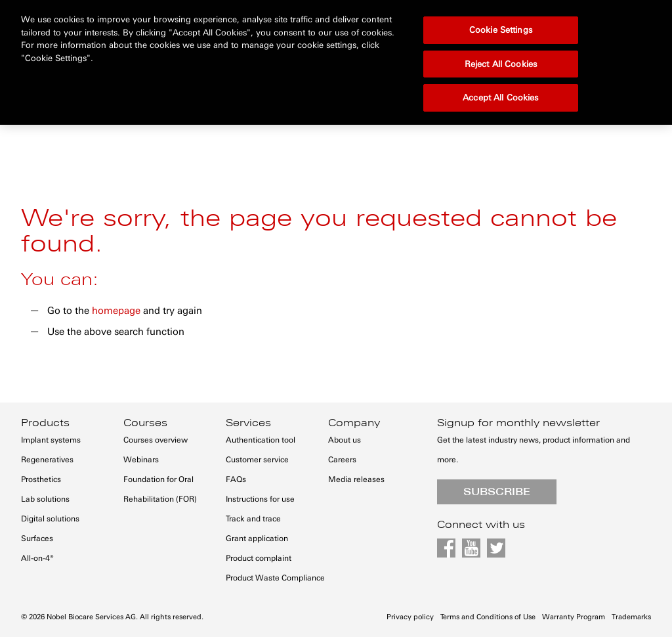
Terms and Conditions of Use (488, 617)
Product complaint (259, 558)
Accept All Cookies (500, 60)
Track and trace (253, 519)
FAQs (236, 479)
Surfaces (37, 538)
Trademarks (631, 617)
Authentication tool (261, 440)
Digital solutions (50, 519)
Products (45, 423)
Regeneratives (47, 460)
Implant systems (51, 440)
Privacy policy (410, 617)
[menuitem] (51, 91)
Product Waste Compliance (275, 578)
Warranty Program (574, 617)
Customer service (257, 460)
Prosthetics (41, 479)
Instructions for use (260, 499)
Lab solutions (45, 499)
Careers (342, 460)
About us (345, 440)
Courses (145, 423)
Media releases (356, 479)
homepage (116, 311)
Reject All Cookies (501, 27)
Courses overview (156, 440)
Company (354, 423)
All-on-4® (37, 558)
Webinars (141, 460)
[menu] (336, 100)
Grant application (257, 538)
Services (248, 423)
